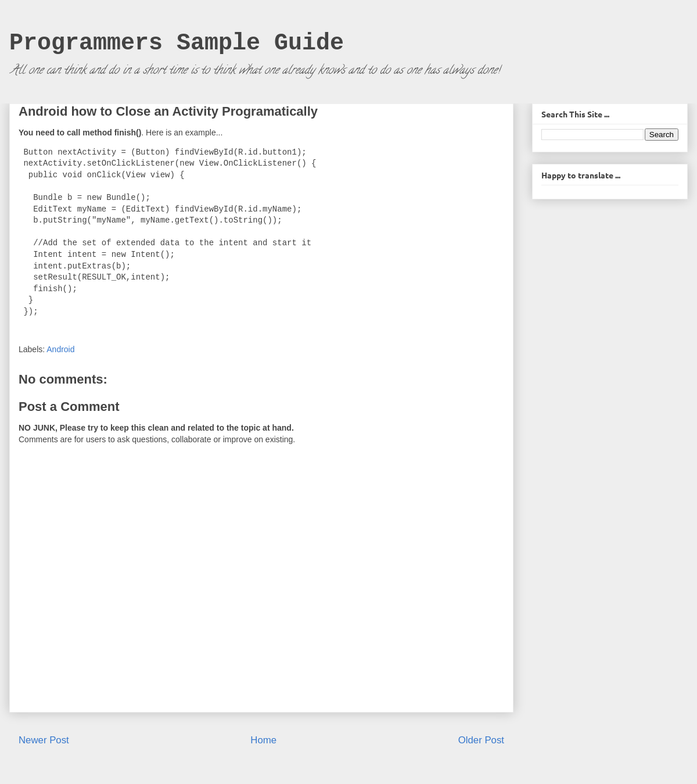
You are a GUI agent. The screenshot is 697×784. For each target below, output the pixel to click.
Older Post (481, 740)
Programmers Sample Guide (177, 43)
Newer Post (44, 740)
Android (60, 349)
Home (263, 740)
